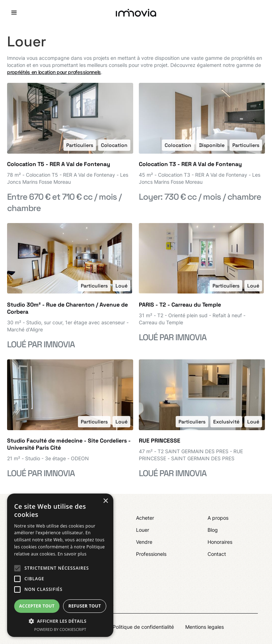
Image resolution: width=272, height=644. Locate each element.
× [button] (105, 501)
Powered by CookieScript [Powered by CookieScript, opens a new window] (60, 629)
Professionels (151, 554)
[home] (136, 13)
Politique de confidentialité (143, 627)
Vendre (144, 542)
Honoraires (220, 542)
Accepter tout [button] (37, 606)
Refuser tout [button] (85, 606)
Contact (217, 554)
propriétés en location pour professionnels (54, 72)
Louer (143, 530)
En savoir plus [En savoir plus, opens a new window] (72, 554)
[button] (14, 13)
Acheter (145, 518)
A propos (218, 518)
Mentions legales (205, 627)
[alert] (60, 565)
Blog (213, 530)
